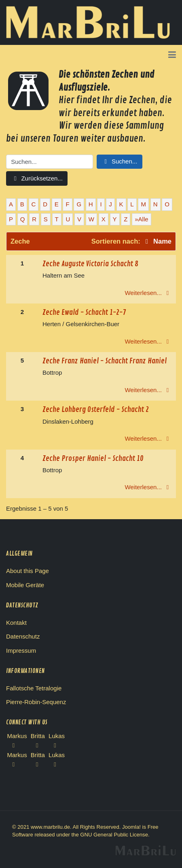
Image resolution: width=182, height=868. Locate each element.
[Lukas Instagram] (57, 764)
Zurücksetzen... (37, 178)
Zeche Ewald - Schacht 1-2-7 (84, 312)
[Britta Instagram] (38, 764)
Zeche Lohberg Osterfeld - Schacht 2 (96, 410)
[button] (172, 55)
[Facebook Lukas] (57, 745)
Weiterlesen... (148, 293)
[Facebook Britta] (38, 745)
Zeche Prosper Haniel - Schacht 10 (93, 458)
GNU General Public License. (115, 835)
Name (157, 241)
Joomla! (131, 827)
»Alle (141, 219)
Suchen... (120, 161)
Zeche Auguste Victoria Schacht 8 (90, 264)
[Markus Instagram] (17, 764)
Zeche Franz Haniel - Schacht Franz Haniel (105, 361)
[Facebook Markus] (17, 745)
